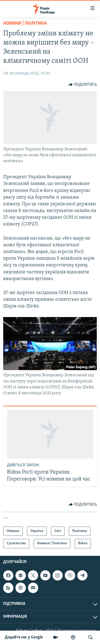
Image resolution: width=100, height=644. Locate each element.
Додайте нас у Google (24, 637)
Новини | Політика (25, 23)
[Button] (83, 85)
